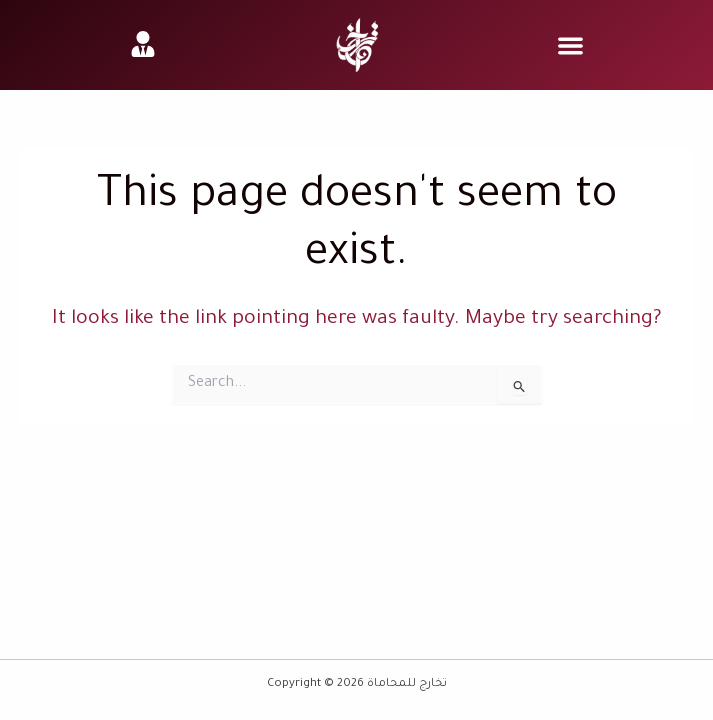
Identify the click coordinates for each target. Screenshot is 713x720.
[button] (570, 45)
